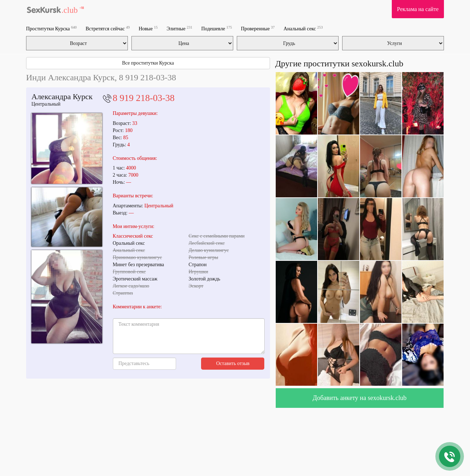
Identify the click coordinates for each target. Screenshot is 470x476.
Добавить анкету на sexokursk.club (359, 398)
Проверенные (258, 28)
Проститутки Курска (51, 28)
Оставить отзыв (233, 363)
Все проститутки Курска (148, 63)
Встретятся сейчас (108, 28)
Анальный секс (303, 28)
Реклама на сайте (418, 9)
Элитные (179, 28)
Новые (148, 28)
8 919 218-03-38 (144, 98)
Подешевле (217, 28)
